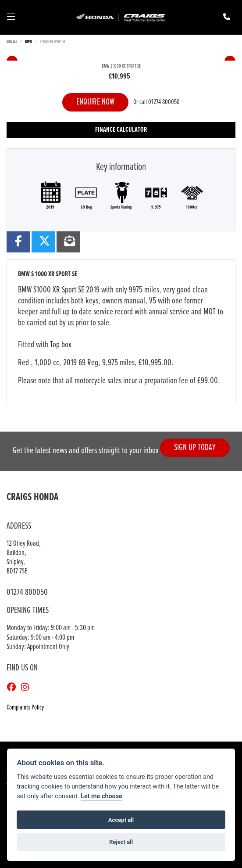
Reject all (121, 842)
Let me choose (101, 796)
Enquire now (95, 102)
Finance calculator (121, 130)
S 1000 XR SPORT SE (53, 42)
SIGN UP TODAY (195, 448)
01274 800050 (164, 102)
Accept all (121, 820)
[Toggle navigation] (11, 18)
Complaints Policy (25, 708)
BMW (28, 42)
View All (12, 42)
